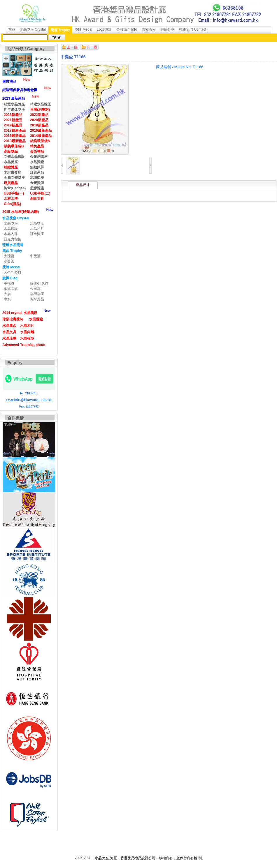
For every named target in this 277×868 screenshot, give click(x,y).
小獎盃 (9, 261)
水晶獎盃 (37, 223)
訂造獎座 (37, 234)
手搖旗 (9, 283)
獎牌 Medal (83, 29)
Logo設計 (104, 29)
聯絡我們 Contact (193, 29)
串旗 (7, 299)
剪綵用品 (37, 299)
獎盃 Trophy (60, 30)
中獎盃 (35, 256)
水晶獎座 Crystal (33, 29)
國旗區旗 (11, 289)
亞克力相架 (13, 239)
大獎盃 (9, 256)
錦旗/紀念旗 (39, 283)
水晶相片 (37, 229)
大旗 (7, 294)
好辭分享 (167, 29)
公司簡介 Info (127, 29)
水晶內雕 (11, 234)
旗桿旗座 (37, 294)
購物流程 (149, 29)
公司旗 (35, 289)
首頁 (12, 29)
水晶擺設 (11, 229)
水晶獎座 (11, 223)
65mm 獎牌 (13, 272)
